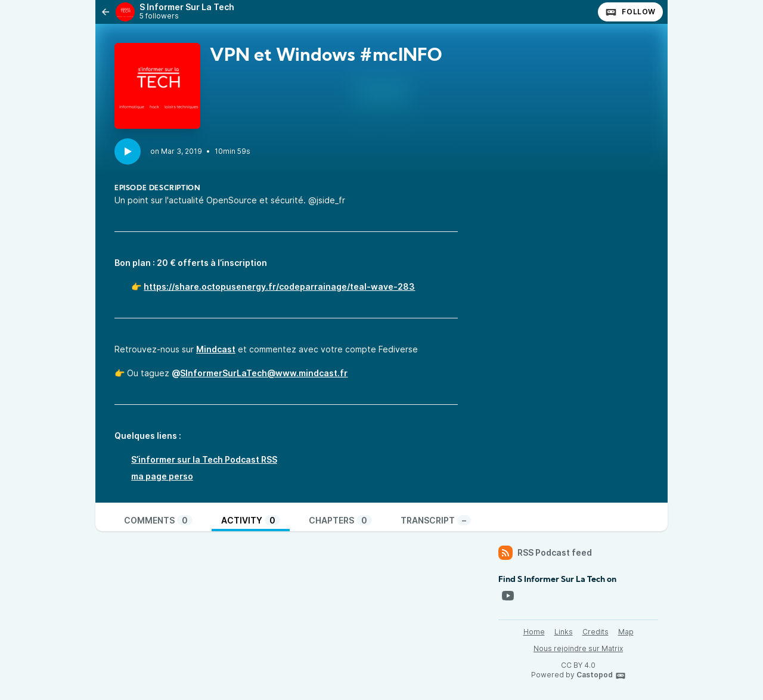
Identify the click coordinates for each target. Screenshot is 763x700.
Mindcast (216, 349)
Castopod (601, 676)
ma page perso (162, 476)
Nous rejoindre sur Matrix (578, 648)
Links (564, 632)
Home (534, 632)
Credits (595, 632)
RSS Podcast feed (545, 553)
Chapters (340, 520)
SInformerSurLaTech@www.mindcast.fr (264, 373)
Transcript (436, 520)
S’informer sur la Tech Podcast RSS (204, 459)
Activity (251, 520)
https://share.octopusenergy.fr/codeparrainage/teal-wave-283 (279, 286)
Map (626, 632)
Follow (630, 12)
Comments (158, 520)
